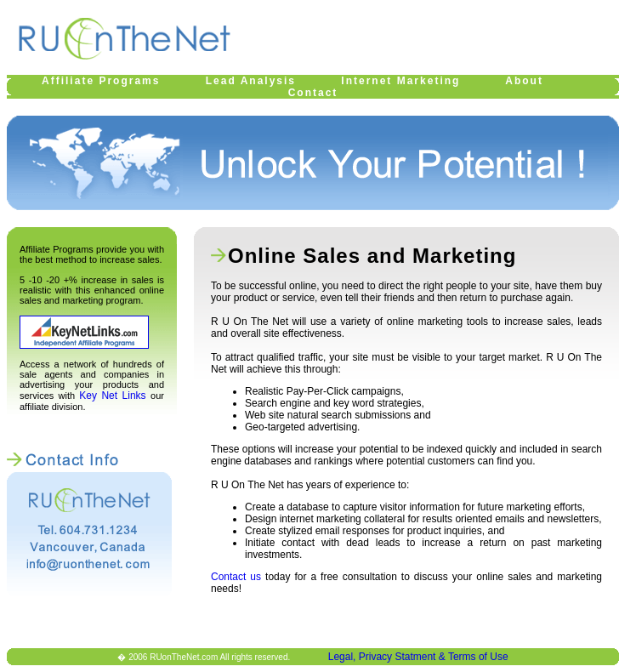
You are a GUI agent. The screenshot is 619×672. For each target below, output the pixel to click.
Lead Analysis (251, 81)
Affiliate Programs (101, 81)
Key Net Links (115, 396)
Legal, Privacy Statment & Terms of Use (418, 657)
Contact (313, 93)
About (524, 81)
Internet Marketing (400, 81)
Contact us (236, 577)
